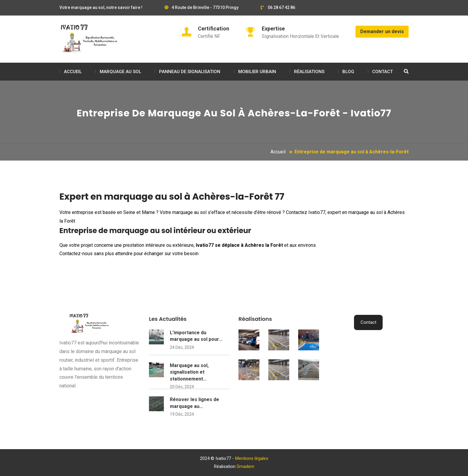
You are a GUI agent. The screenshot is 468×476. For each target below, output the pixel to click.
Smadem (245, 466)
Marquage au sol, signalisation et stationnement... (189, 372)
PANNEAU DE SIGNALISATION (190, 72)
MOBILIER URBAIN (257, 72)
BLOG (348, 72)
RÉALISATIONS (309, 72)
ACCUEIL (73, 72)
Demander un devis (382, 31)
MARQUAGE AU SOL (120, 72)
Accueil (278, 152)
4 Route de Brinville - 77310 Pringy (201, 7)
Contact (368, 322)
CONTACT (382, 72)
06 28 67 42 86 (278, 7)
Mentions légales (252, 458)
